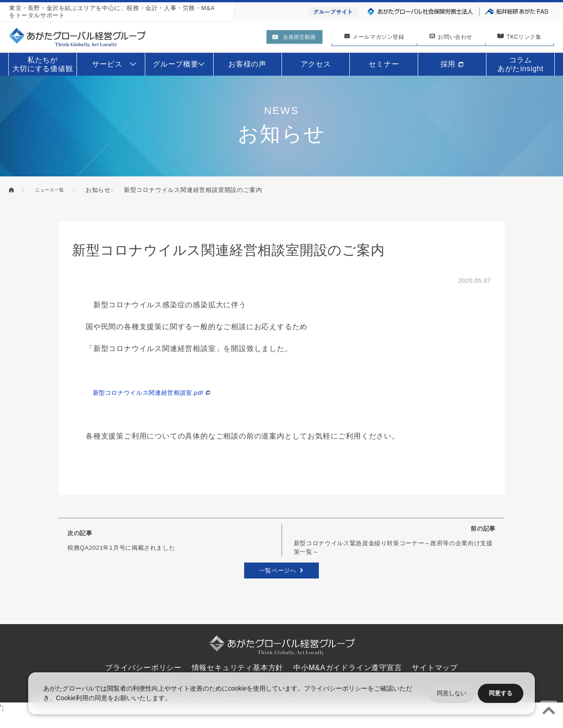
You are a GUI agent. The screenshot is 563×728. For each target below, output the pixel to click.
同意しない (452, 693)
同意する (501, 693)
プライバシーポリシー (336, 688)
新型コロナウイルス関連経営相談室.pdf (161, 392)
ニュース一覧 (57, 190)
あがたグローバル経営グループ (12, 190)
